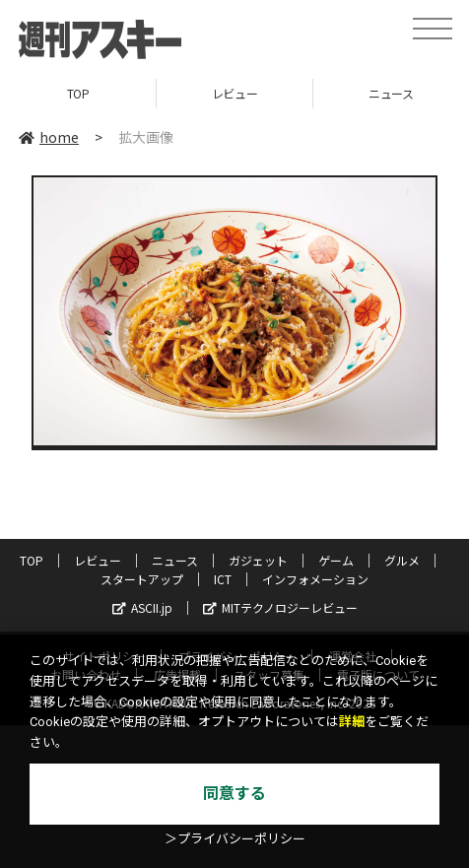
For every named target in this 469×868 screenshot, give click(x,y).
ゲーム (336, 560)
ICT (223, 579)
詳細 (352, 722)
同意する (234, 794)
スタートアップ (142, 579)
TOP (78, 93)
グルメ (402, 560)
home (49, 137)
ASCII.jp (142, 607)
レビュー (234, 93)
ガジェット (258, 560)
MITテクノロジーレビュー (280, 607)
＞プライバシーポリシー (235, 839)
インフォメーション (315, 579)
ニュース (175, 560)
